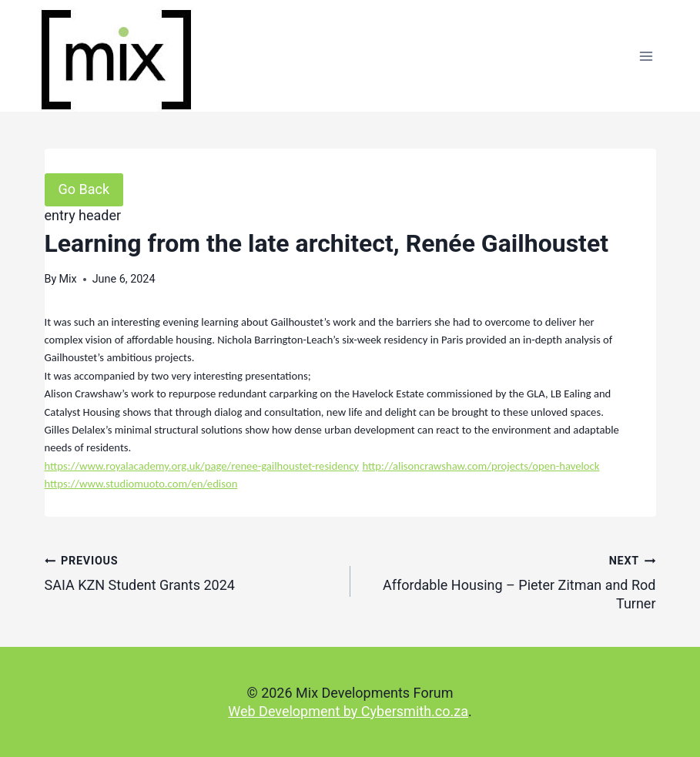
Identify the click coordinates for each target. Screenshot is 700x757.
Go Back (84, 189)
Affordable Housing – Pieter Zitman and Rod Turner (510, 581)
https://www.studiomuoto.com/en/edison (141, 484)
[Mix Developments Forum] (116, 60)
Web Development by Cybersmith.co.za (348, 711)
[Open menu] (646, 56)
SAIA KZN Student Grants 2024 (191, 573)
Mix (67, 279)
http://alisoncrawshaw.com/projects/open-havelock (481, 466)
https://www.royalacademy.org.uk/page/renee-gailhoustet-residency (202, 466)
